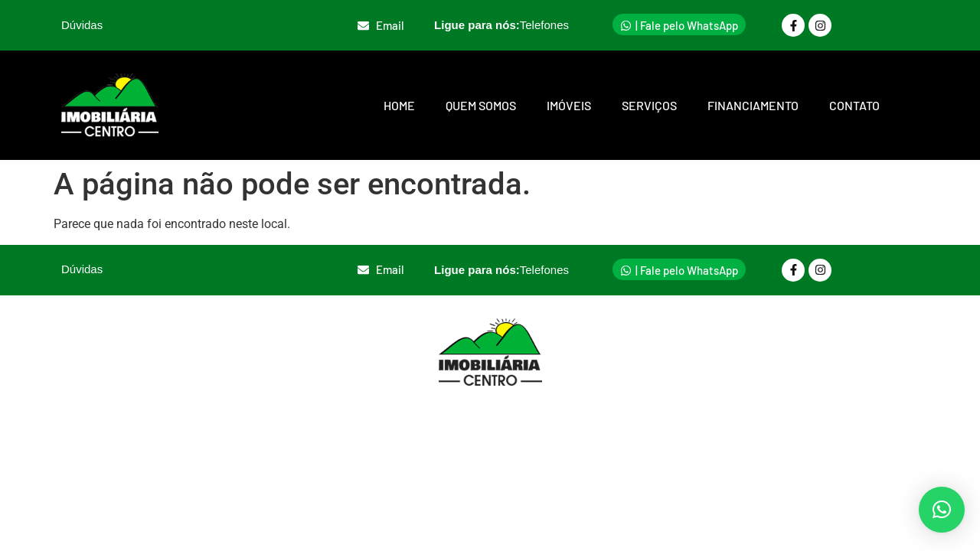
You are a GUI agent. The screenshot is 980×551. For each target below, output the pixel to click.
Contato (854, 105)
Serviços (649, 105)
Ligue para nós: (501, 25)
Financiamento (753, 105)
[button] (942, 510)
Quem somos (481, 105)
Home (399, 105)
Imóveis (569, 105)
